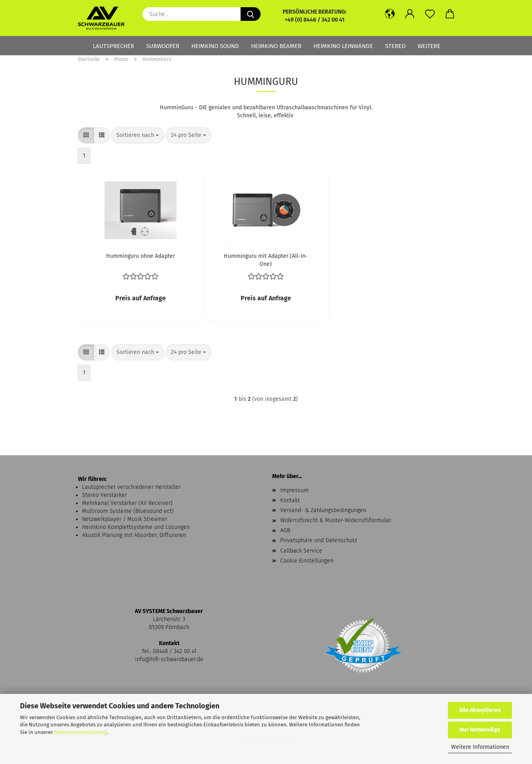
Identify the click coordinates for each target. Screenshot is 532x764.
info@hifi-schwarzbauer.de (169, 659)
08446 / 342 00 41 (175, 651)
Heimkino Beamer (276, 46)
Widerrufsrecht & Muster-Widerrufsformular (336, 520)
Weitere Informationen (480, 747)
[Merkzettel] (430, 14)
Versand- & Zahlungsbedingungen (323, 510)
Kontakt (290, 500)
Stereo (395, 46)
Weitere (429, 46)
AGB (285, 530)
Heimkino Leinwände (343, 46)
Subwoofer (163, 46)
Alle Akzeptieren (480, 710)
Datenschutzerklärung (80, 732)
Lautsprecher (113, 46)
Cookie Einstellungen (307, 561)
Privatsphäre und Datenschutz (319, 540)
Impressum (294, 490)
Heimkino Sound (215, 46)
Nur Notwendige (480, 730)
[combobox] (138, 135)
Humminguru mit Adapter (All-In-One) (266, 259)
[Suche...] (251, 14)
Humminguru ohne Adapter (141, 256)
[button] (390, 14)
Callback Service (301, 551)
